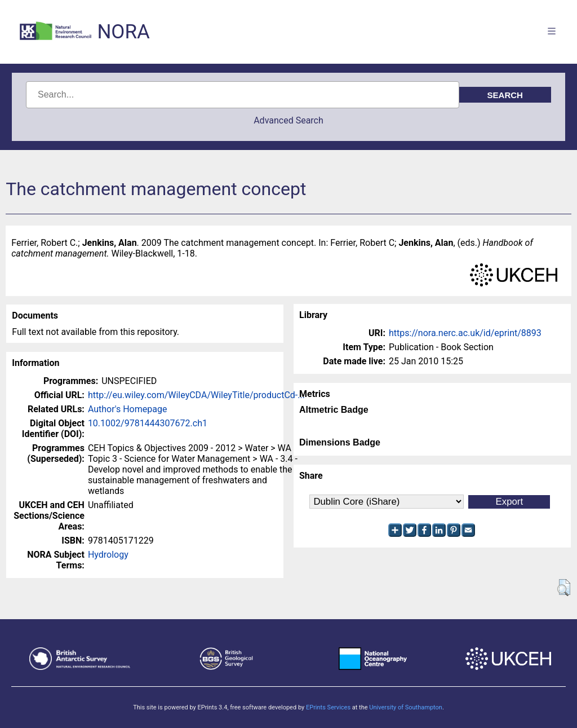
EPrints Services (328, 707)
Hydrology (108, 555)
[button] (564, 588)
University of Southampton (406, 707)
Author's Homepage (128, 409)
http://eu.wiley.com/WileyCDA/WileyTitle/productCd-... (196, 395)
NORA (123, 32)
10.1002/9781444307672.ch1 (148, 423)
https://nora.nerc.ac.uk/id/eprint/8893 (465, 333)
